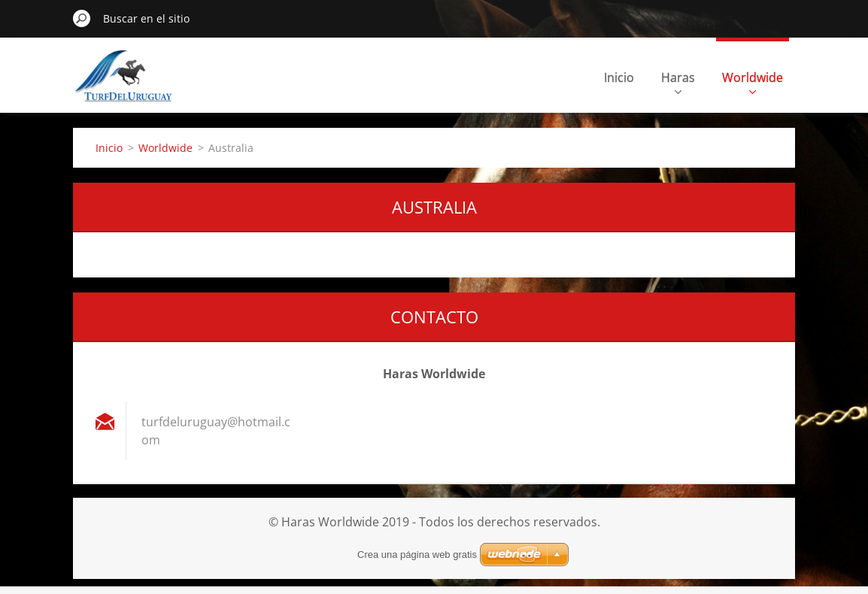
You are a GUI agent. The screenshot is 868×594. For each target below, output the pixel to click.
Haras (678, 82)
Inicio (619, 77)
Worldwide (753, 82)
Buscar (82, 18)
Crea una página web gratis (417, 555)
